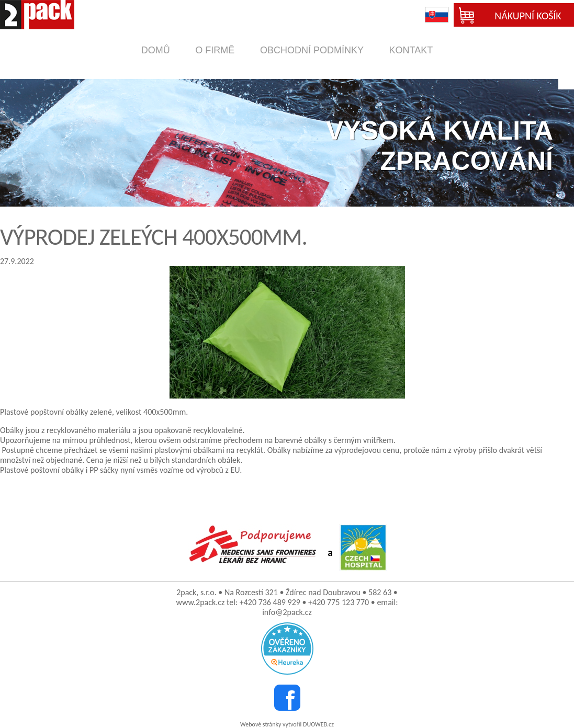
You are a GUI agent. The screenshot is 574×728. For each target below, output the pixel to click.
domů (156, 50)
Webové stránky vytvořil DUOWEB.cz (287, 724)
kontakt (411, 50)
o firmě (215, 50)
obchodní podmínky (312, 50)
